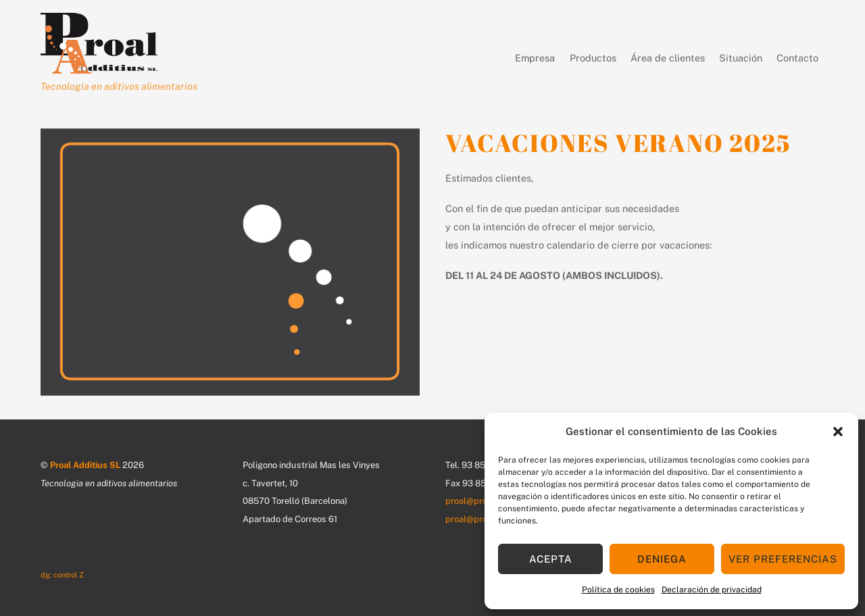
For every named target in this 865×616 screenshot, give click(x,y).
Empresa (511, 58)
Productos (582, 59)
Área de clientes (668, 58)
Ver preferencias (783, 559)
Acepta (551, 559)
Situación (741, 58)
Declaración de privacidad (712, 590)
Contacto (797, 58)
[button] (838, 432)
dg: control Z (62, 575)
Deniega (662, 559)
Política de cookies (618, 590)
